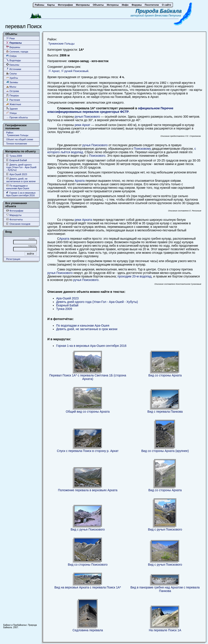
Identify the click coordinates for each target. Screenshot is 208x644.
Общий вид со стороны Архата (88, 412)
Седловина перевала (88, 630)
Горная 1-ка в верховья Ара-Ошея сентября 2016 (21, 194)
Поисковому (143, 149)
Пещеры (13, 95)
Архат (56, 71)
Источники (14, 69)
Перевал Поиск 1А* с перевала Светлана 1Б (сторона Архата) (88, 377)
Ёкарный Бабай (17, 160)
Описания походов (18, 224)
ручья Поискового (87, 117)
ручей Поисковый (76, 71)
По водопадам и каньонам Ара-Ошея (18, 187)
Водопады (13, 60)
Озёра (11, 56)
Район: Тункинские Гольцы (17, 134)
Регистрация (13, 259)
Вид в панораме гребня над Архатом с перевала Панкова (165, 589)
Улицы (11, 113)
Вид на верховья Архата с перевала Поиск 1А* (88, 587)
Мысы (11, 87)
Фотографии (15, 211)
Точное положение (17, 144)
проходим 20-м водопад (135, 276)
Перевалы (14, 43)
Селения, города (17, 51)
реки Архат (82, 125)
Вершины (13, 47)
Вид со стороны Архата (165, 375)
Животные (14, 104)
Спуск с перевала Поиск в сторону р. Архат (88, 451)
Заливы (12, 82)
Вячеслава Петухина (168, 16)
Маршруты (14, 215)
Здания (12, 109)
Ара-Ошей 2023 (17, 174)
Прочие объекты (17, 117)
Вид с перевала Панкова (165, 412)
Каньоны (13, 65)
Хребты (12, 78)
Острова (13, 91)
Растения (13, 100)
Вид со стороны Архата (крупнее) (165, 451)
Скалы (12, 73)
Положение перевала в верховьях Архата (88, 490)
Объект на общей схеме (20, 139)
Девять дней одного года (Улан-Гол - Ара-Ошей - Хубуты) (21, 167)
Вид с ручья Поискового (88, 529)
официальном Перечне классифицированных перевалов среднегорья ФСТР (110, 110)
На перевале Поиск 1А (165, 630)
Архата (79, 181)
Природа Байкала (159, 11)
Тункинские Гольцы (61, 44)
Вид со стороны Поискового (88, 565)
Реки (10, 38)
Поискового (97, 156)
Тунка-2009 (14, 156)
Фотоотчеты (14, 219)
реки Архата (83, 220)
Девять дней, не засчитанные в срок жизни (21, 180)
